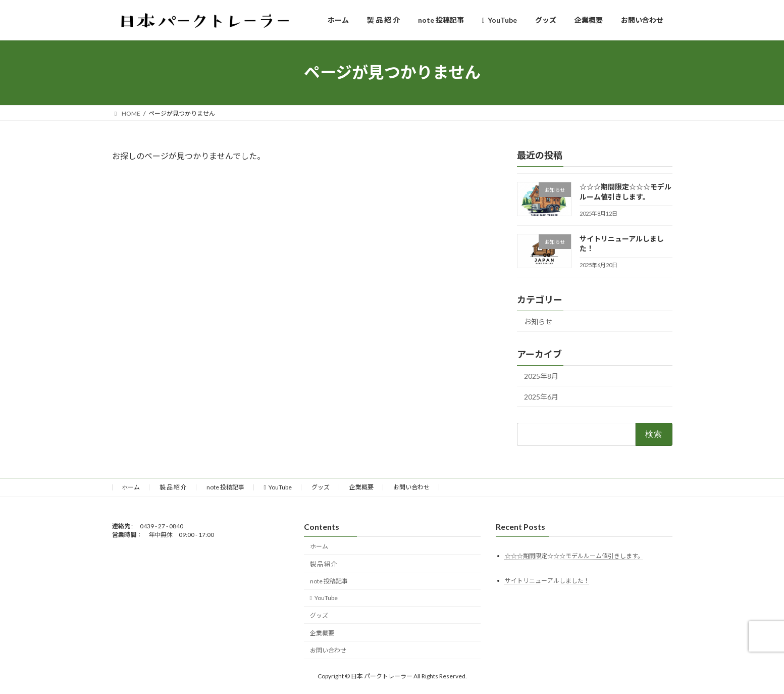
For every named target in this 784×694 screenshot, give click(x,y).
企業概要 (361, 487)
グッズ (321, 487)
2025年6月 (541, 396)
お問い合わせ (411, 487)
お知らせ (538, 321)
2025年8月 (541, 376)
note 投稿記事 (225, 487)
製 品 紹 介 (173, 487)
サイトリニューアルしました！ (547, 581)
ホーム (131, 487)
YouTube (278, 487)
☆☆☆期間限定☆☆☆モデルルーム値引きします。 (574, 556)
